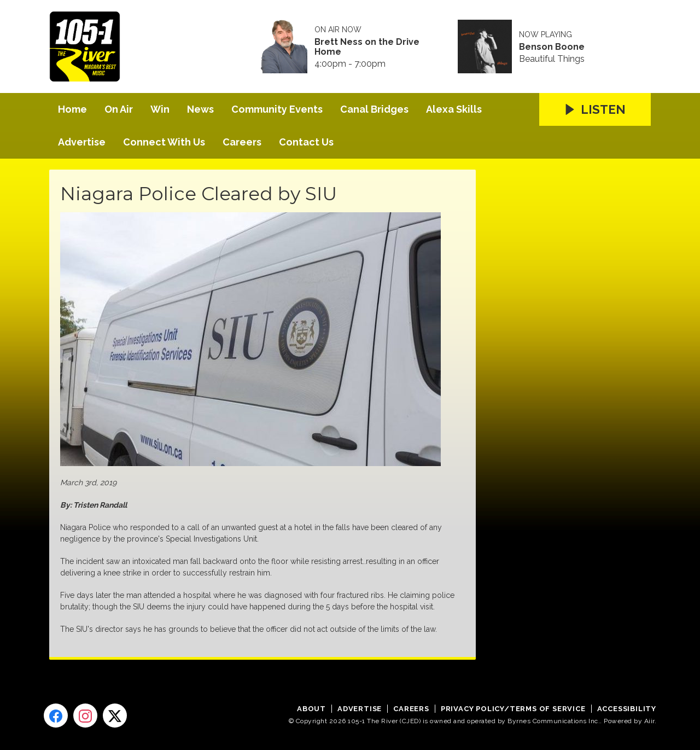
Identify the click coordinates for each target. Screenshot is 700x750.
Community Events (277, 109)
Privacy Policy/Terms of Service (513, 709)
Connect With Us (164, 142)
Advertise (82, 142)
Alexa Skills (454, 109)
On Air (119, 109)
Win (160, 109)
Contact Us (306, 142)
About (311, 709)
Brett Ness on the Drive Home (367, 47)
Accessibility (627, 709)
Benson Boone (552, 47)
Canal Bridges (374, 109)
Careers (242, 142)
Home (72, 109)
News (200, 109)
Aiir (649, 721)
